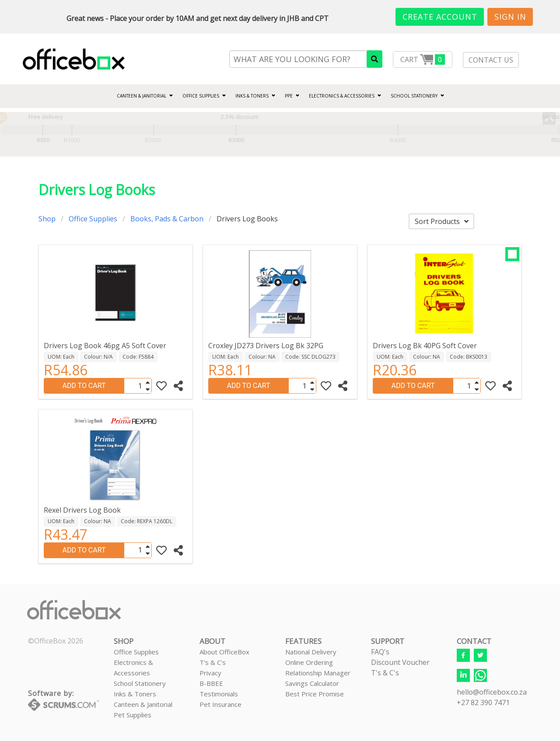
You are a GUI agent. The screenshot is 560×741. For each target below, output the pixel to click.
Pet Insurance (220, 704)
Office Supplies (201, 96)
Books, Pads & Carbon (167, 219)
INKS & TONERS (252, 96)
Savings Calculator (312, 683)
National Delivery (311, 652)
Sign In (510, 17)
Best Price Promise (315, 694)
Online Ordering (309, 662)
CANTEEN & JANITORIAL (142, 96)
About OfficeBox (224, 652)
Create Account (440, 17)
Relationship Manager (318, 673)
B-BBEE (211, 683)
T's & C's (213, 662)
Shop (47, 219)
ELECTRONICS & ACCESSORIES (342, 96)
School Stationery (140, 683)
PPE (289, 96)
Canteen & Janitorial (143, 704)
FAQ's (380, 652)
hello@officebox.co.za (492, 692)
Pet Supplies (133, 715)
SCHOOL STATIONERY (414, 96)
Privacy (210, 673)
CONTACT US (491, 60)
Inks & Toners (135, 694)
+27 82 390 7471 (483, 703)
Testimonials (219, 694)
